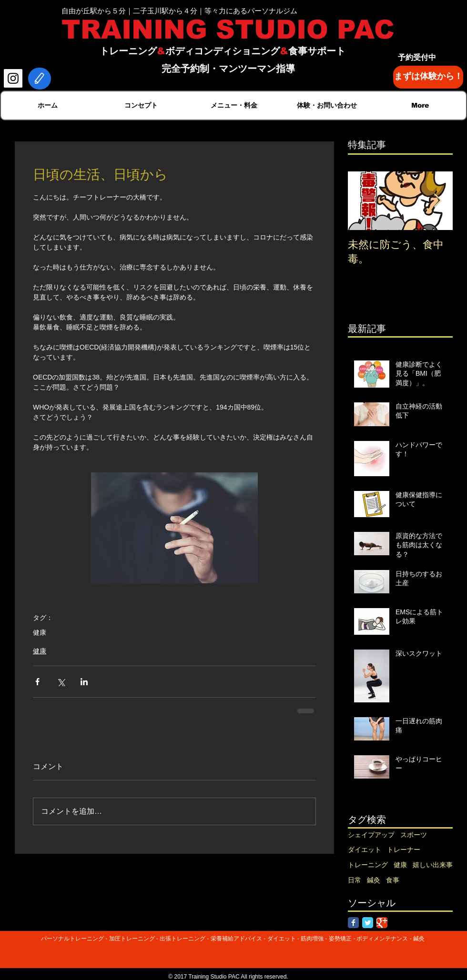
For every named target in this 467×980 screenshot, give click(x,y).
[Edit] (40, 79)
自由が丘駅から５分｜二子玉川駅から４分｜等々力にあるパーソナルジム (179, 11)
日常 (355, 880)
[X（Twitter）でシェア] (61, 682)
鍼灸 (374, 880)
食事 (393, 880)
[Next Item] (437, 201)
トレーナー (404, 850)
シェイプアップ (371, 835)
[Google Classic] (382, 923)
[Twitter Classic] (368, 923)
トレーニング (368, 865)
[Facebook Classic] (353, 923)
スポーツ (414, 835)
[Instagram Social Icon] (13, 78)
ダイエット (365, 850)
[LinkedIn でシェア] (84, 682)
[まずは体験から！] (428, 77)
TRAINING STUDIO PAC (228, 30)
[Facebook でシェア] (37, 682)
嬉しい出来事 (433, 865)
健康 (40, 632)
